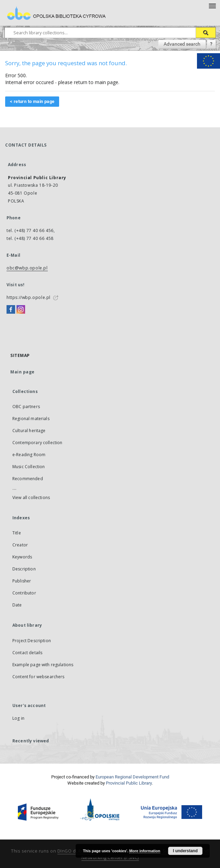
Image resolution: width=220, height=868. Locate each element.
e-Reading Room (29, 455)
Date (17, 605)
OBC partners (26, 407)
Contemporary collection (37, 443)
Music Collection (29, 467)
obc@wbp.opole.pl (27, 268)
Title (17, 533)
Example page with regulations (43, 665)
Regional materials (31, 419)
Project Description (32, 641)
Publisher (22, 581)
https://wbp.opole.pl (29, 297)
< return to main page (32, 101)
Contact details (27, 653)
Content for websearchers (38, 677)
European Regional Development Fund (132, 777)
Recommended (28, 479)
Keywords (22, 557)
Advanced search (182, 44)
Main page (23, 372)
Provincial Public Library (129, 783)
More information (145, 851)
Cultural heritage (29, 431)
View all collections (31, 497)
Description (24, 569)
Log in (18, 718)
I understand (185, 851)
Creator (20, 545)
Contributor (24, 593)
